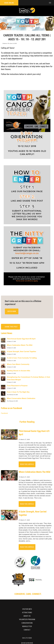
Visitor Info (27, 609)
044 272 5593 (27, 638)
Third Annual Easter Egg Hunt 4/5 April (34, 433)
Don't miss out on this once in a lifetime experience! (23, 303)
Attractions (27, 613)
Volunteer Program (27, 619)
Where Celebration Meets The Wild (34, 472)
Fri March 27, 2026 (24, 440)
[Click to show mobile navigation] (51, 3)
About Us (27, 616)
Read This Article (27, 464)
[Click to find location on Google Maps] (40, 3)
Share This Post (11, 327)
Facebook (4, 413)
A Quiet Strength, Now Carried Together (33, 513)
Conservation (27, 623)
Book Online (9, 3)
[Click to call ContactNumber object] (45, 3)
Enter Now (12, 311)
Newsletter (27, 626)
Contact (27, 630)
